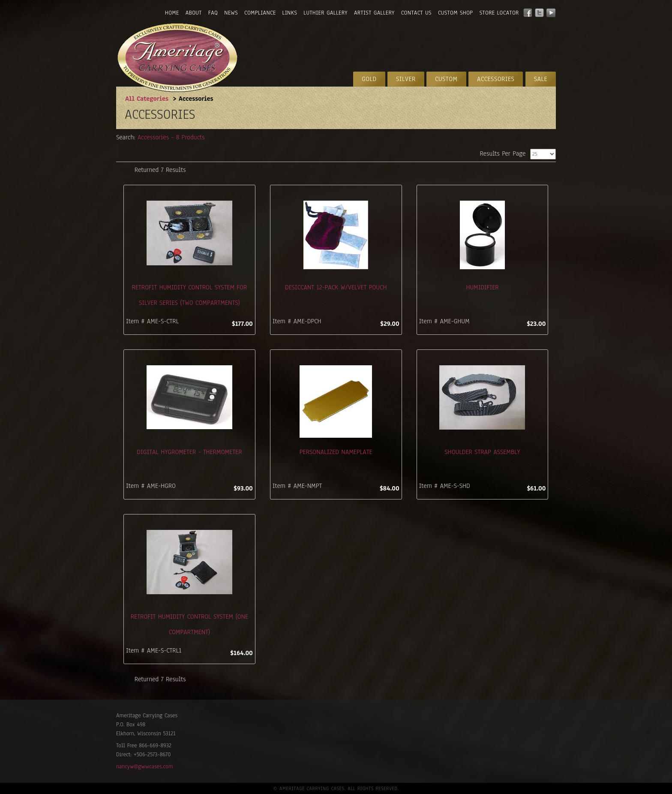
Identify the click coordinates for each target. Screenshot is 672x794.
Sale (541, 79)
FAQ (213, 13)
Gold (369, 79)
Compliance (260, 13)
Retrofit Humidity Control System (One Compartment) (189, 624)
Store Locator (499, 13)
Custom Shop (456, 13)
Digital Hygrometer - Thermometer (189, 452)
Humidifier (482, 287)
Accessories (496, 79)
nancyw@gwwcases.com (144, 767)
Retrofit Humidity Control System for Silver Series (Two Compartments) (190, 295)
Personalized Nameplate (336, 452)
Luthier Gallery (325, 13)
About (194, 13)
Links (290, 13)
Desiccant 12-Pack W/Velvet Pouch (336, 287)
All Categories (147, 99)
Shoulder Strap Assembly (482, 452)
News (231, 13)
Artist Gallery (374, 13)
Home (172, 13)
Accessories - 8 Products (171, 137)
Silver (406, 79)
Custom (446, 79)
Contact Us (416, 13)
